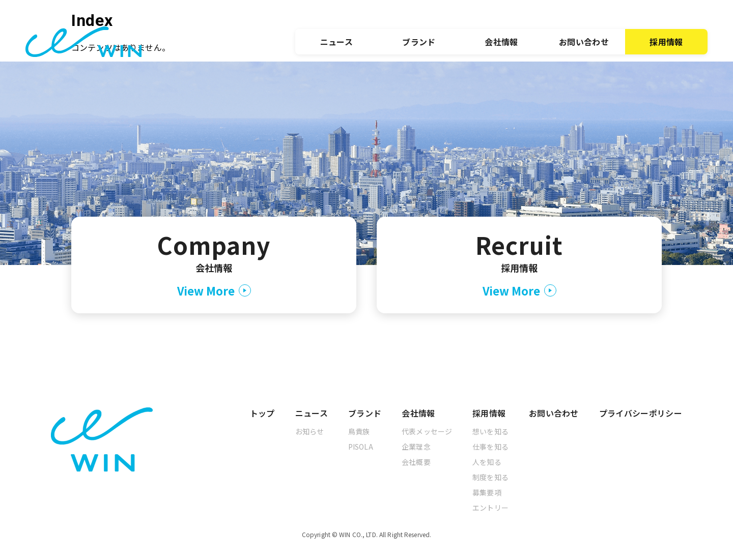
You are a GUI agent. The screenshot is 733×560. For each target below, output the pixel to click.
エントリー (490, 508)
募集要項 (487, 492)
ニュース (336, 42)
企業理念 (416, 447)
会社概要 (416, 462)
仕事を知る (490, 447)
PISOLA (361, 447)
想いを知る (490, 431)
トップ (262, 413)
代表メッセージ (427, 431)
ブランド (419, 42)
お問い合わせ (584, 42)
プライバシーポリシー (641, 413)
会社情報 (501, 42)
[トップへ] (83, 42)
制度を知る (490, 477)
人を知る (487, 462)
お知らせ (310, 431)
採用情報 (666, 42)
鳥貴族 (359, 431)
